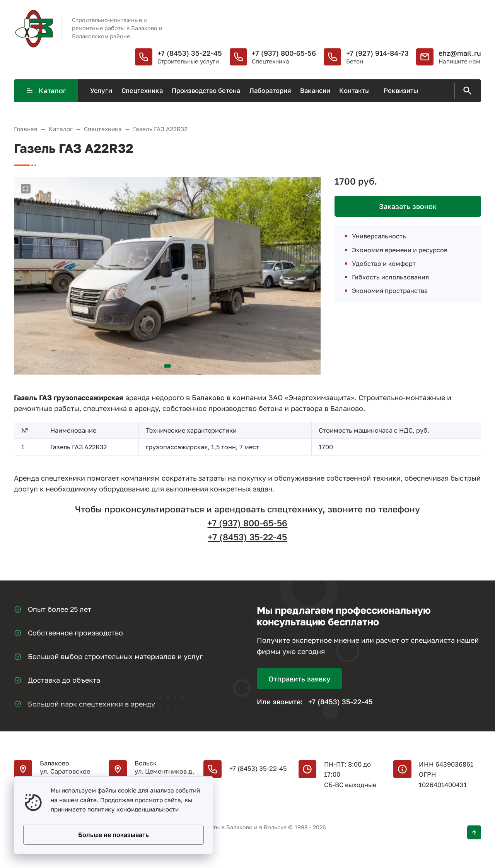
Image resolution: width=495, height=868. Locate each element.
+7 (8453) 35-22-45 (190, 53)
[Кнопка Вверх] (474, 832)
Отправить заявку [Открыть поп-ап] (299, 679)
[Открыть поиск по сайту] (466, 91)
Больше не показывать (114, 835)
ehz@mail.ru (460, 53)
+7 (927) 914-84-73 (377, 53)
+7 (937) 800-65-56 (284, 53)
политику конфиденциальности (133, 809)
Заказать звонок (408, 206)
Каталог (46, 91)
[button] (167, 366)
